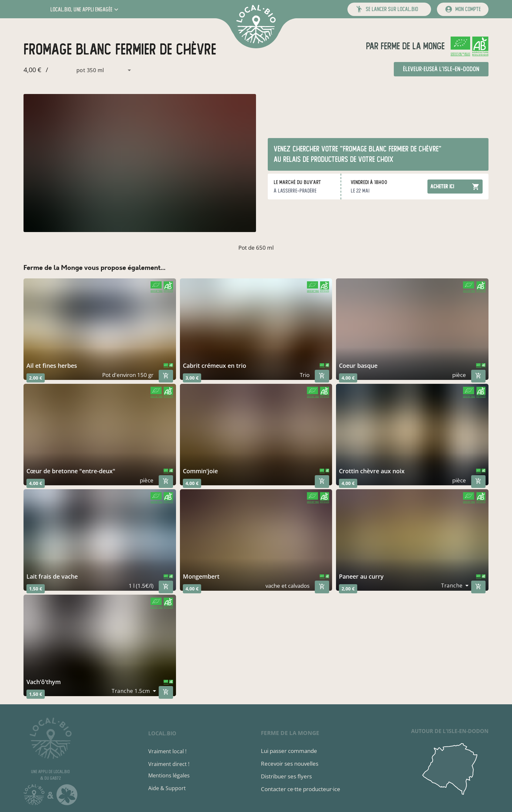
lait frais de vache (52, 576)
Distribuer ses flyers (286, 776)
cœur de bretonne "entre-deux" (71, 471)
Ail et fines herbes (52, 366)
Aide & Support (167, 788)
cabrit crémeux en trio (215, 366)
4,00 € (348, 378)
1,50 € (36, 589)
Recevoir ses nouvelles (290, 764)
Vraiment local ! (167, 751)
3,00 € (192, 378)
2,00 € (36, 378)
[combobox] (92, 70)
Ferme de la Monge (412, 46)
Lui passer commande (289, 751)
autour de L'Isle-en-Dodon (450, 731)
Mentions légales (169, 775)
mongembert (201, 576)
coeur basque (358, 366)
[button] (85, 9)
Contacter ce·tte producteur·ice (301, 789)
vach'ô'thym (44, 682)
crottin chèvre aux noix (372, 471)
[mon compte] (463, 9)
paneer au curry (361, 576)
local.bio (162, 733)
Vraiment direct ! (169, 764)
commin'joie (200, 471)
